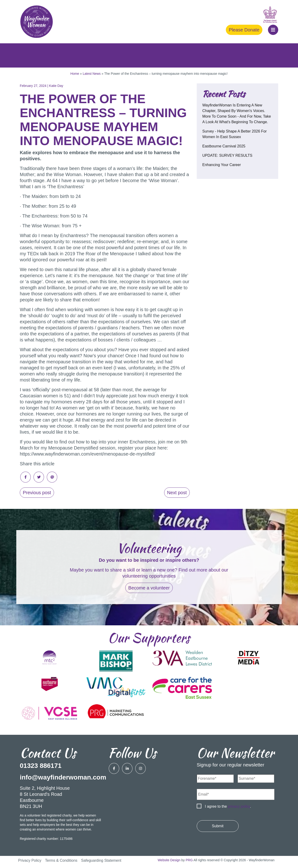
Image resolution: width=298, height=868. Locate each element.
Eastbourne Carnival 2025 (224, 146)
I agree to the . (228, 806)
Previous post (37, 493)
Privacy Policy (30, 860)
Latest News (92, 74)
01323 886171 (41, 766)
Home (75, 74)
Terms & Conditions (61, 860)
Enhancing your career (222, 165)
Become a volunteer (149, 588)
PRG (189, 860)
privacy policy (239, 806)
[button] (273, 30)
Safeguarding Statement (101, 860)
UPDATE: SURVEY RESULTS (227, 155)
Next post (177, 493)
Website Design (169, 860)
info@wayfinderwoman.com (63, 777)
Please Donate (244, 30)
